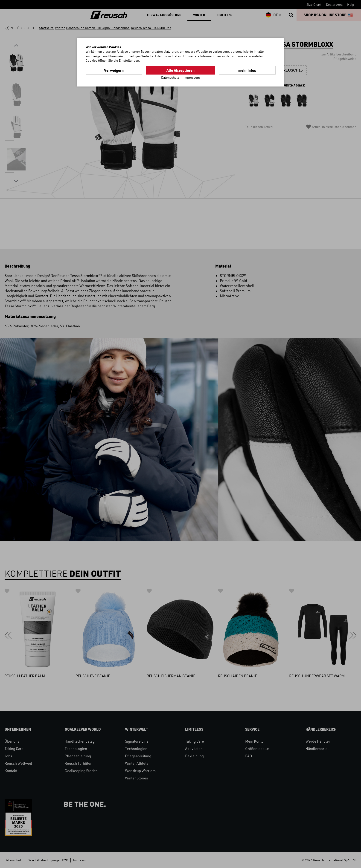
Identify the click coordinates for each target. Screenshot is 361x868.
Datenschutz (170, 77)
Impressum (192, 77)
